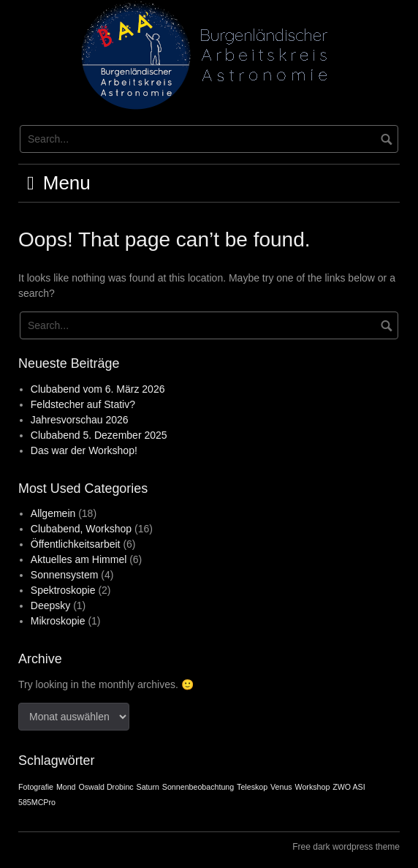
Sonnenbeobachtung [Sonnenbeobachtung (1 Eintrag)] (198, 787)
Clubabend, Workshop (81, 529)
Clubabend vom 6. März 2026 (98, 389)
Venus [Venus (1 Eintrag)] (281, 787)
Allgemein (53, 513)
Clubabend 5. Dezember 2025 (99, 435)
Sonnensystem (65, 575)
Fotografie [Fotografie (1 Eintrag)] (36, 787)
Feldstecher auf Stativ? (83, 404)
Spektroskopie (63, 590)
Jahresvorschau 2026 (80, 420)
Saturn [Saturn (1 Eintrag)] (148, 787)
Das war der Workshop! (84, 450)
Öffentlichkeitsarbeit (76, 544)
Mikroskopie (58, 621)
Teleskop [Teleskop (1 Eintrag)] (252, 787)
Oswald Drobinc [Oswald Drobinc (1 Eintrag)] (106, 787)
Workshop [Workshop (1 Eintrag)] (313, 787)
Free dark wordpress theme (346, 847)
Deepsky (50, 605)
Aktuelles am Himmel (79, 559)
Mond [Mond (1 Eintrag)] (66, 787)
